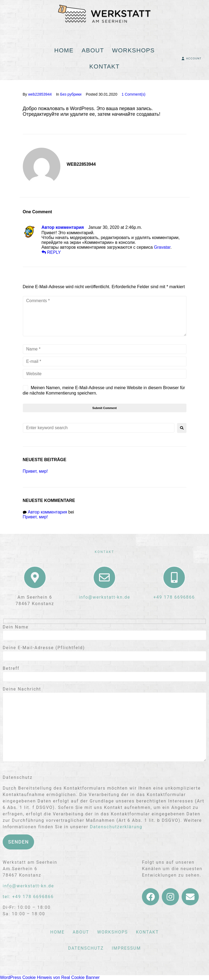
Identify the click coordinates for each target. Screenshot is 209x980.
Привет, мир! (35, 471)
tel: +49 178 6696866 (28, 897)
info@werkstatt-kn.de (105, 597)
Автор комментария (63, 227)
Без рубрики (71, 94)
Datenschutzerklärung (116, 827)
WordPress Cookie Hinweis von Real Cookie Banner (50, 977)
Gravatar (162, 247)
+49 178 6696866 (174, 597)
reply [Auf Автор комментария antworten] (51, 252)
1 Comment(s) (133, 94)
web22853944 (40, 94)
